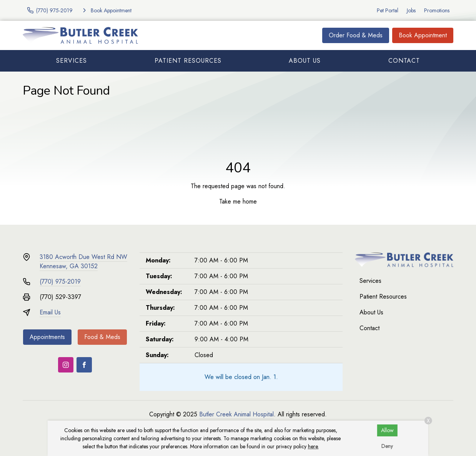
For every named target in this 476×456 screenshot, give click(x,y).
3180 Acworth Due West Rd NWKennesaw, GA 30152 (83, 261)
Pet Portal (388, 10)
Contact (404, 61)
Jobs (411, 10)
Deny (387, 446)
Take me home (238, 201)
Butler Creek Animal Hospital (236, 414)
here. (313, 446)
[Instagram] (66, 365)
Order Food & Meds (356, 35)
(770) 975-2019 (60, 281)
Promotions (437, 10)
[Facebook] (84, 365)
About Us (305, 61)
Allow (387, 430)
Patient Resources (188, 61)
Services (72, 61)
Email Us (50, 312)
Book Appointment (423, 35)
